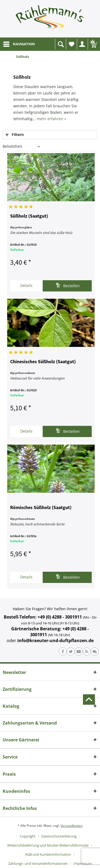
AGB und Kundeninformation (48, 854)
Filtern (15, 134)
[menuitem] (19, 44)
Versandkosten (72, 826)
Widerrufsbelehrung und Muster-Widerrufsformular (48, 845)
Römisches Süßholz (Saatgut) (41, 508)
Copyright (28, 836)
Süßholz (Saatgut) (29, 216)
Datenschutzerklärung (59, 836)
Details (26, 285)
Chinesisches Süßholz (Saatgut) (43, 362)
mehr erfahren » (51, 119)
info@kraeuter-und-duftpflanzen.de (55, 640)
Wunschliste (73, 46)
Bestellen (68, 285)
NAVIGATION (19, 43)
